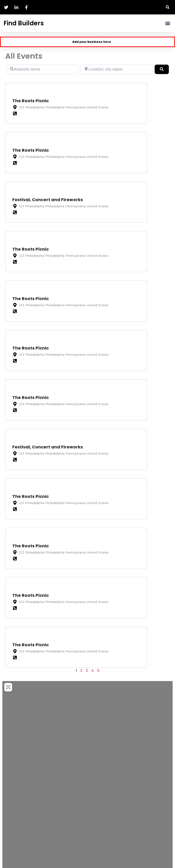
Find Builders (24, 23)
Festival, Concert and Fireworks (48, 200)
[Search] (162, 69)
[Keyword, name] (42, 69)
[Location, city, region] (116, 69)
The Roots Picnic (31, 101)
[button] (168, 7)
